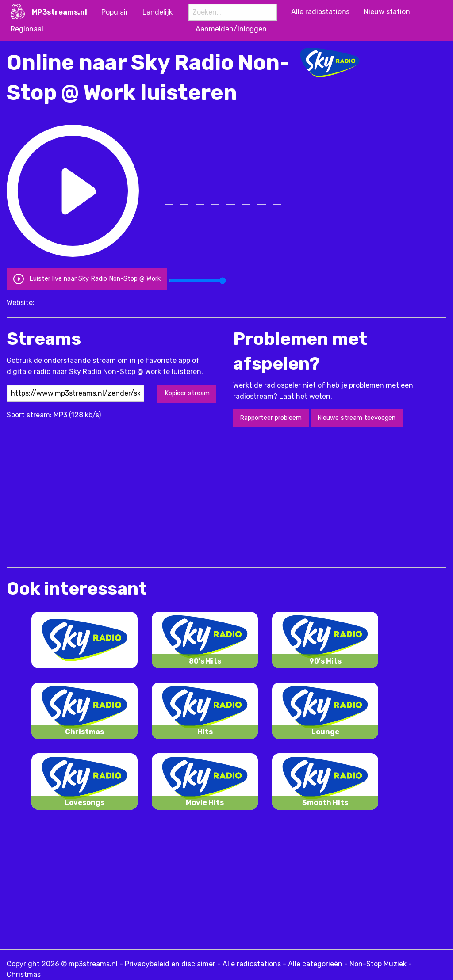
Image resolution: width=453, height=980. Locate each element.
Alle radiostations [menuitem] (320, 12)
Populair (115, 12)
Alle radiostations (252, 964)
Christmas (24, 974)
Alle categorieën (315, 964)
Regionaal (27, 29)
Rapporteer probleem (271, 418)
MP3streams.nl (60, 12)
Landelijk (157, 12)
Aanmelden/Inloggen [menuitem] (231, 29)
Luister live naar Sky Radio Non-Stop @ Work (87, 279)
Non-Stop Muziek (378, 964)
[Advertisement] (168, 496)
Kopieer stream (187, 393)
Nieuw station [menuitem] (387, 12)
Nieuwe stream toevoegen (356, 418)
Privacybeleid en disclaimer (170, 964)
